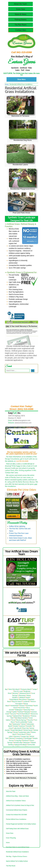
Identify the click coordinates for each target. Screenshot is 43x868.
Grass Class (21, 9)
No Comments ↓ (32, 96)
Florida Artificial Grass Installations (16, 819)
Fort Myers (19, 705)
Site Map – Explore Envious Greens (17, 856)
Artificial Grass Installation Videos (16, 801)
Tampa (35, 690)
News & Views (21, 14)
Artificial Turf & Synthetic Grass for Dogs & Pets (20, 805)
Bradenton (26, 717)
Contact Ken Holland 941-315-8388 (16, 815)
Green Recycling (11, 838)
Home (7, 84)
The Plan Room (21, 25)
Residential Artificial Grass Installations (17, 852)
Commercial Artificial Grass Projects (17, 810)
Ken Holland (24, 96)
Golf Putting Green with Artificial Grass (17, 829)
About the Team (20, 4)
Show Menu (21, 79)
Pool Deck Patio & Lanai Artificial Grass (18, 847)
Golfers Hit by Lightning (17, 526)
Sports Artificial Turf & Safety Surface (17, 861)
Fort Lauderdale (28, 688)
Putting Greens (21, 19)
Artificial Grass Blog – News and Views (17, 796)
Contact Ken (21, 30)
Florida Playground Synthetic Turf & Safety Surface (21, 824)
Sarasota (13, 715)
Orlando (13, 688)
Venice (23, 725)
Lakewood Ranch (25, 695)
